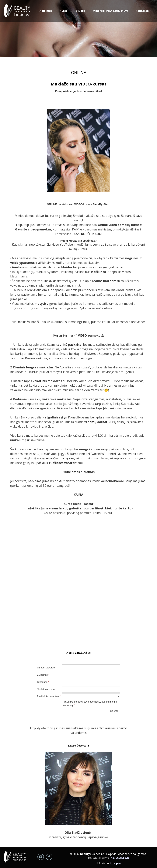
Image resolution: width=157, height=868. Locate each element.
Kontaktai (143, 11)
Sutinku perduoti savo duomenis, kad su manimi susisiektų (90, 703)
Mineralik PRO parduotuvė (111, 11)
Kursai (64, 11)
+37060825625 (120, 858)
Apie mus (46, 11)
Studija (81, 11)
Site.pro (115, 863)
